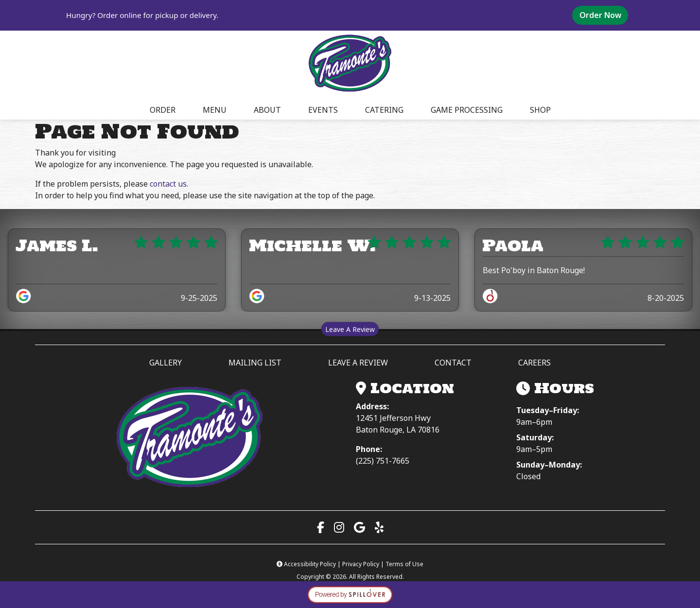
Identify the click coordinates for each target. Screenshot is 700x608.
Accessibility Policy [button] (307, 564)
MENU (215, 110)
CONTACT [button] (453, 363)
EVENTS (323, 110)
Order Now (604, 15)
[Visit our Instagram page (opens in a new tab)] (339, 527)
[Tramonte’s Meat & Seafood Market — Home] (190, 437)
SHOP (540, 110)
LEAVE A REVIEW (362, 362)
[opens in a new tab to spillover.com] (350, 594)
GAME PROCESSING (467, 110)
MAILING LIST (255, 363)
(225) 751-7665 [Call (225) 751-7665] (383, 461)
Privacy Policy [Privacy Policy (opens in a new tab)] (361, 564)
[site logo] (350, 63)
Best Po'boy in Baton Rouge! (534, 270)
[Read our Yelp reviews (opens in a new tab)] (379, 527)
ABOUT (267, 110)
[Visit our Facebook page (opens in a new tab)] (321, 527)
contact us (168, 184)
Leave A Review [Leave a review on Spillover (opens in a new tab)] (352, 329)
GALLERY (166, 363)
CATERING (384, 110)
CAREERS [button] (534, 363)
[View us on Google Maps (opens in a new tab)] (359, 527)
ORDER (166, 109)
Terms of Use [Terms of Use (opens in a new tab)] (404, 564)
